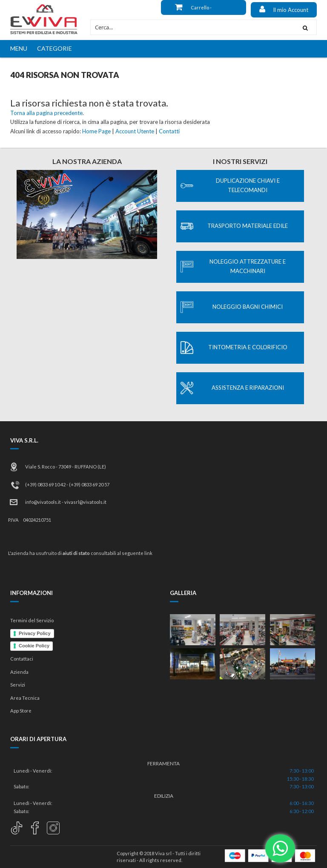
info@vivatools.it (43, 502)
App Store (21, 711)
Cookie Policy (34, 646)
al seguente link (135, 553)
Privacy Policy (35, 633)
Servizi (18, 685)
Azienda (19, 672)
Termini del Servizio (32, 620)
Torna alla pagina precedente (46, 113)
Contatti (169, 131)
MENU (19, 48)
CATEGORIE (54, 48)
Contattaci (22, 659)
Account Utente (135, 131)
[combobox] (192, 27)
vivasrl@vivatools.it (85, 502)
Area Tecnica (25, 698)
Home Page (96, 131)
